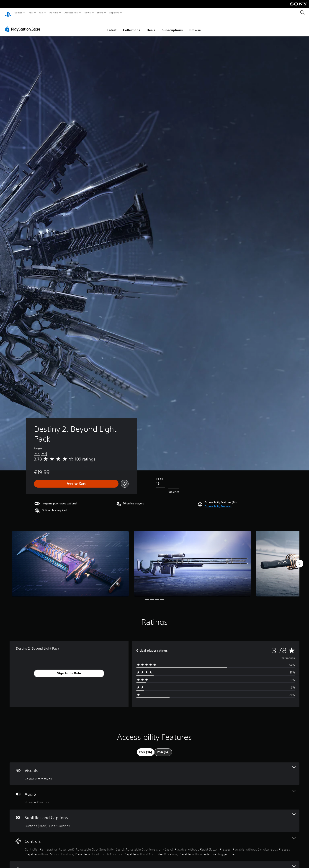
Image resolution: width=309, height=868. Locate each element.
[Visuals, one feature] (154, 769)
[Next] (299, 559)
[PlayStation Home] (8, 13)
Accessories (71, 13)
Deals (151, 26)
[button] (218, 502)
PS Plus (54, 13)
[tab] (146, 748)
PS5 (31, 13)
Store (100, 13)
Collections (132, 26)
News (88, 13)
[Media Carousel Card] (70, 559)
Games (18, 13)
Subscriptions (172, 26)
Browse (195, 26)
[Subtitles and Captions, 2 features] (154, 816)
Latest (112, 26)
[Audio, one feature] (154, 793)
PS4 (41, 13)
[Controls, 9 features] (154, 842)
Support (114, 13)
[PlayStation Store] (24, 25)
